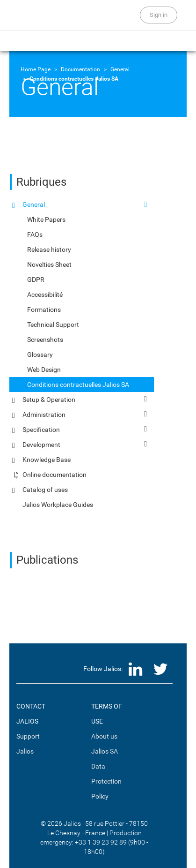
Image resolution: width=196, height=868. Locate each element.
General (120, 69)
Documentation (80, 69)
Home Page (36, 69)
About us (104, 736)
